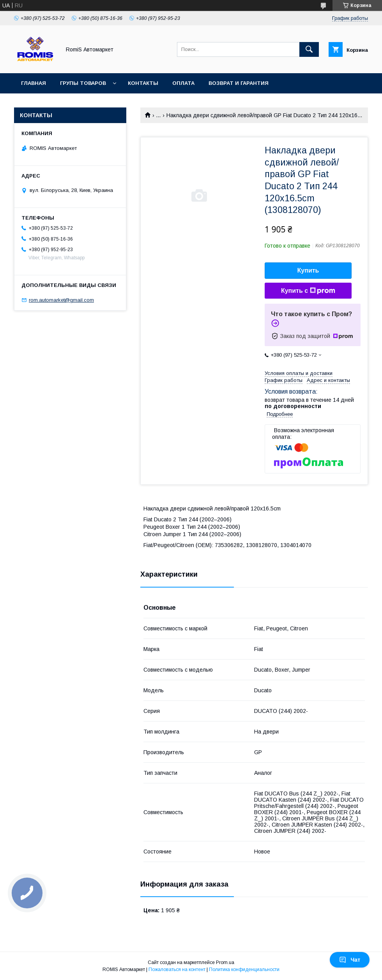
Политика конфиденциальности (244, 969)
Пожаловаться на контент (177, 969)
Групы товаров (83, 83)
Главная (34, 83)
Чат (350, 960)
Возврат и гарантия (239, 83)
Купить (308, 270)
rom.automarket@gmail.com (61, 300)
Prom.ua (225, 962)
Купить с (308, 291)
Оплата (183, 83)
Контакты (143, 83)
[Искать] (309, 49)
